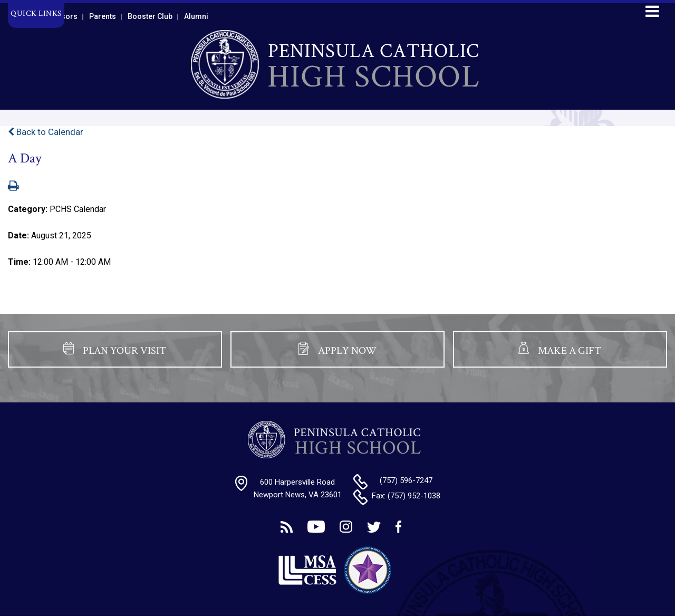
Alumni (196, 16)
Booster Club (150, 16)
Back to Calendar (46, 132)
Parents (103, 16)
